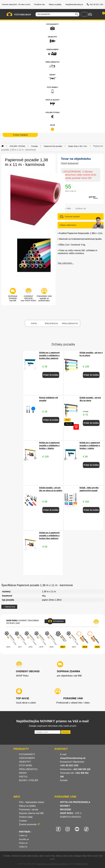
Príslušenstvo (70, 323)
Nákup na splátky (27, 806)
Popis (34, 323)
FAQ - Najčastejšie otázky (32, 802)
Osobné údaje (26, 817)
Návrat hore (9, 607)
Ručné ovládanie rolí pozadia (48, 399)
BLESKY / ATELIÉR (29, 780)
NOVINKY (65, 806)
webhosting (64, 864)
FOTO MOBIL (26, 765)
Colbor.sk (23, 836)
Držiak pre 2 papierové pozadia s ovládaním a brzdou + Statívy (49, 445)
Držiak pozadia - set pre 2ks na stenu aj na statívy (51, 489)
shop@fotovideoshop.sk (73, 758)
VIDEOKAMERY (27, 758)
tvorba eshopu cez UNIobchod (47, 864)
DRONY (23, 773)
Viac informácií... (66, 263)
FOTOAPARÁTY (27, 754)
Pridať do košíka (51, 375)
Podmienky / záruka (29, 810)
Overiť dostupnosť (70, 163)
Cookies (23, 821)
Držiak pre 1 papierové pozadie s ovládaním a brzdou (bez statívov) (49, 355)
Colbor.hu (23, 847)
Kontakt (64, 780)
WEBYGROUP (82, 864)
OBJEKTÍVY (25, 762)
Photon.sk (23, 843)
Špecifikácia (51, 323)
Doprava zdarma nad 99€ (31, 813)
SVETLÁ (24, 777)
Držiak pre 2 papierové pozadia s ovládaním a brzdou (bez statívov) (49, 536)
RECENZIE (66, 810)
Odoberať (66, 732)
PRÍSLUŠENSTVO (28, 769)
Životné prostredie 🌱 (29, 824)
